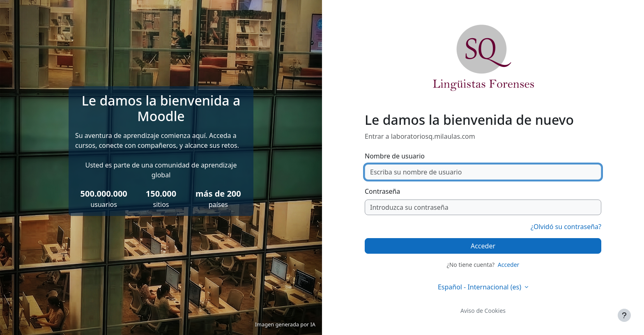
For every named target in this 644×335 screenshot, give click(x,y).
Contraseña (382, 191)
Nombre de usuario (395, 156)
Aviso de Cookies (483, 311)
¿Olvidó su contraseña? (566, 227)
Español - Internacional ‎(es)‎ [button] (480, 287)
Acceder (483, 246)
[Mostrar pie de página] (624, 315)
